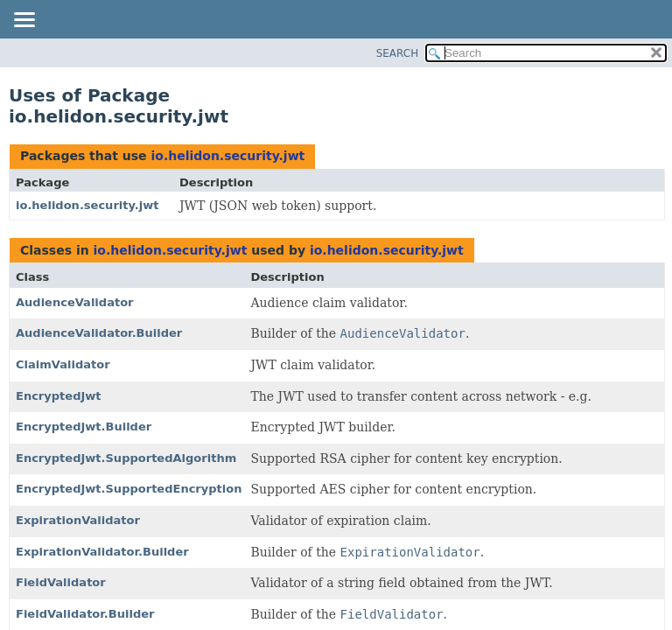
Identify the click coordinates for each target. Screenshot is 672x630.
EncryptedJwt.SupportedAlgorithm (126, 458)
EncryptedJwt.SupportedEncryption (129, 489)
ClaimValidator (63, 364)
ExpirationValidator (78, 520)
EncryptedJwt (59, 396)
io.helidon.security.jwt (227, 156)
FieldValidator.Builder (85, 614)
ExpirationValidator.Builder (102, 552)
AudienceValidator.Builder (99, 333)
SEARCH (398, 53)
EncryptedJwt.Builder (84, 427)
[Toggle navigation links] (24, 21)
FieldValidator (61, 582)
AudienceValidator (75, 302)
